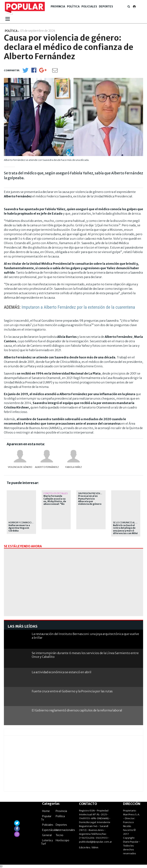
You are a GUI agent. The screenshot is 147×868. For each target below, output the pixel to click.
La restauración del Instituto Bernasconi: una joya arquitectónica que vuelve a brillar (85, 636)
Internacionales (65, 830)
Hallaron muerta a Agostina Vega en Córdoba (19, 528)
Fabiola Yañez (74, 467)
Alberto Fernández (47, 467)
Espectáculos (50, 830)
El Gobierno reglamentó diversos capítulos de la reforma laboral (77, 710)
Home (46, 811)
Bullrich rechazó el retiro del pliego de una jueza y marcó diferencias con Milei (125, 529)
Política (73, 6)
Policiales (89, 6)
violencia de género (20, 467)
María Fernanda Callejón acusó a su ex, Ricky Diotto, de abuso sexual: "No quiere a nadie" (55, 501)
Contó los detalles (56, 493)
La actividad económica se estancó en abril (62, 672)
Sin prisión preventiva (92, 493)
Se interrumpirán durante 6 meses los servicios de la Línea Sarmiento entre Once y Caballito (85, 655)
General (47, 835)
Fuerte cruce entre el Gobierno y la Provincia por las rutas (72, 691)
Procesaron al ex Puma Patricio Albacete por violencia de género (90, 500)
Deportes (106, 6)
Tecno (59, 835)
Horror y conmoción (22, 522)
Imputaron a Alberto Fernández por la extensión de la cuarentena (78, 307)
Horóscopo (62, 840)
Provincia (58, 6)
